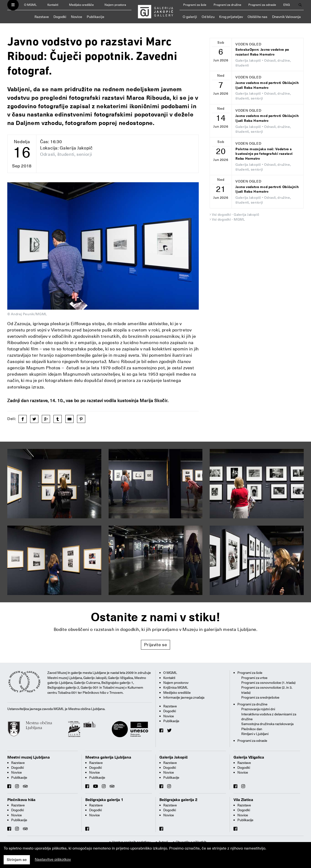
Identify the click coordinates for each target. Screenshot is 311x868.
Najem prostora (115, 5)
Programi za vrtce (254, 678)
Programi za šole (195, 5)
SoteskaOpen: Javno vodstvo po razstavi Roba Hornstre (262, 52)
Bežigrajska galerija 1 (104, 800)
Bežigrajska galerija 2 (178, 800)
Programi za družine (227, 5)
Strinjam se (17, 860)
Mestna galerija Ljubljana (108, 757)
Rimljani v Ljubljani (255, 734)
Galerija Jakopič (174, 757)
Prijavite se (156, 645)
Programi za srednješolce (260, 697)
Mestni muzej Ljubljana (29, 757)
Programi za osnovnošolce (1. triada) (268, 683)
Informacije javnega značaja (184, 697)
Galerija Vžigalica (249, 757)
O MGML (30, 5)
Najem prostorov (176, 683)
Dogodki (60, 17)
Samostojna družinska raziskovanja (267, 724)
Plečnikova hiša (21, 800)
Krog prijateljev (231, 17)
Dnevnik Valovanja (286, 17)
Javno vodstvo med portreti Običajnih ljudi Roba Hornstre (267, 85)
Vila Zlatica (243, 800)
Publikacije (95, 17)
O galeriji (190, 17)
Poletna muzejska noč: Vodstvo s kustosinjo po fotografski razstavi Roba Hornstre (264, 154)
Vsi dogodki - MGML (229, 219)
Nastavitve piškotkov (53, 860)
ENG (287, 5)
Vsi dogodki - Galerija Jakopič (235, 215)
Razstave (42, 17)
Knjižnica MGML (176, 687)
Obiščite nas (257, 17)
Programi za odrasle (262, 5)
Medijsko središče (81, 5)
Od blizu (208, 17)
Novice (77, 17)
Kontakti (53, 5)
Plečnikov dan (252, 729)
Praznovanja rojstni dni (258, 709)
